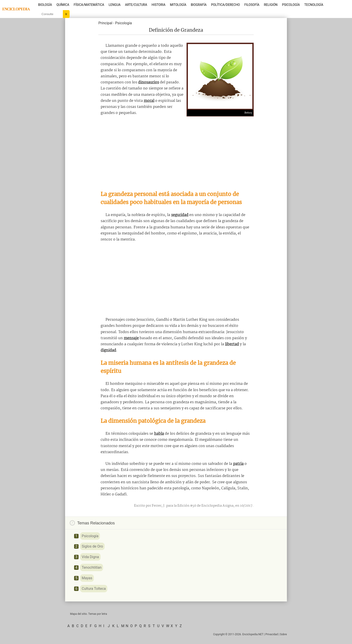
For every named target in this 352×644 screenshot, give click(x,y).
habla (159, 434)
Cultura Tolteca (94, 589)
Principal (105, 23)
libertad (232, 344)
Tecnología (314, 5)
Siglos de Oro (92, 546)
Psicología (291, 5)
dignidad (108, 350)
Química (63, 5)
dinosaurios (148, 82)
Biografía (199, 5)
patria (238, 464)
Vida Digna (90, 557)
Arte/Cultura (136, 5)
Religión (271, 5)
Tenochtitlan (92, 567)
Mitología (178, 5)
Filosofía (252, 5)
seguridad (180, 215)
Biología (45, 5)
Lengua (115, 5)
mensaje (131, 338)
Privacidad (272, 634)
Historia (158, 5)
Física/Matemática (89, 5)
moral (149, 101)
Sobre (283, 634)
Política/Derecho (225, 5)
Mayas (87, 578)
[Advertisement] (176, 153)
